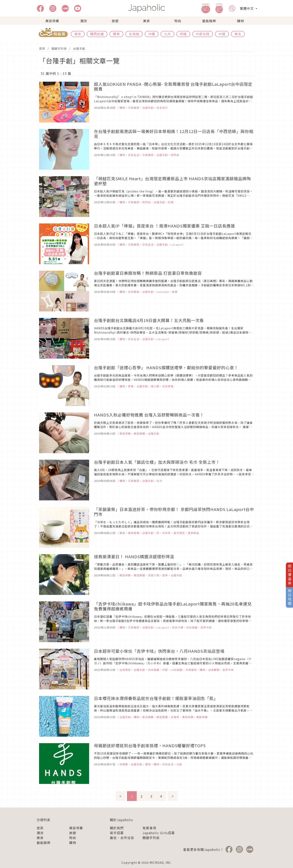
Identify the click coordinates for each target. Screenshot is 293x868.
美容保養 (52, 21)
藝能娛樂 (209, 21)
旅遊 (115, 21)
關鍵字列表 (59, 48)
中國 (222, 34)
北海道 (134, 34)
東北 (238, 34)
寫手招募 (117, 833)
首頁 (42, 48)
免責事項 (149, 828)
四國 (183, 34)
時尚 (178, 21)
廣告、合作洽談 (122, 838)
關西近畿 (97, 34)
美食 (146, 21)
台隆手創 (79, 48)
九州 (167, 34)
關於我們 (117, 828)
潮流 (84, 21)
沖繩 (152, 34)
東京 (78, 34)
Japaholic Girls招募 (159, 833)
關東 (116, 34)
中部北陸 (203, 34)
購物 (241, 21)
